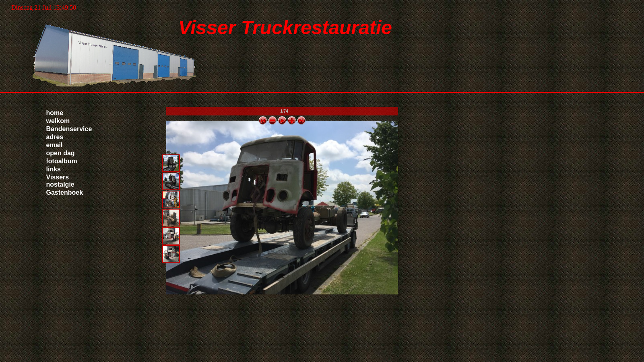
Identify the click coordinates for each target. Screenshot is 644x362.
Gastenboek (65, 192)
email (55, 145)
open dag (61, 153)
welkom (58, 121)
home (55, 113)
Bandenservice (69, 129)
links (54, 169)
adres (55, 137)
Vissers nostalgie (60, 181)
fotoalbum (62, 161)
